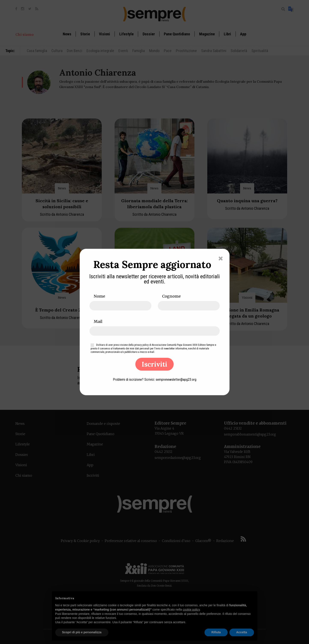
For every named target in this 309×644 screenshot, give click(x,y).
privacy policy (141, 345)
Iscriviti (154, 364)
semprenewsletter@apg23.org (176, 380)
